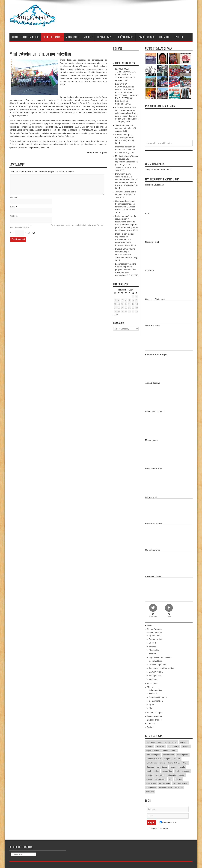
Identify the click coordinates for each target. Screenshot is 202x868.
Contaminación (156, 701)
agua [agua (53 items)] (160, 742)
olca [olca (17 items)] (170, 779)
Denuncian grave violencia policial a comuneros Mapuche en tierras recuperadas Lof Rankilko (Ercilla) (126, 180)
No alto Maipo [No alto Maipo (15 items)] (160, 779)
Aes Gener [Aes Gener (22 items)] (151, 742)
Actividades (73, 37)
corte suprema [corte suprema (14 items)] (183, 755)
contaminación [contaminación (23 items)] (169, 755)
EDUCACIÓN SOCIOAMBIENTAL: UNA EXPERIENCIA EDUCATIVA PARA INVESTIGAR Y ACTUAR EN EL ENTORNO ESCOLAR (127, 92)
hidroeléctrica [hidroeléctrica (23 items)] (162, 767)
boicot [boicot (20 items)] (177, 746)
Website (14, 216)
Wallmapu (153, 679)
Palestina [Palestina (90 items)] (179, 779)
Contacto (164, 37)
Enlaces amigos (146, 37)
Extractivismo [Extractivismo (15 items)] (152, 763)
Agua (151, 705)
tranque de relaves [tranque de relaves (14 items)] (180, 783)
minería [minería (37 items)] (149, 779)
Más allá (153, 694)
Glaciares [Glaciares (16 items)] (150, 767)
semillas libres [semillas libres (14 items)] (165, 783)
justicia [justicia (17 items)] (156, 771)
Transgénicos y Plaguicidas (161, 668)
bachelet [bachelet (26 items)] (150, 746)
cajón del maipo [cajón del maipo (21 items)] (153, 751)
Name (13, 198)
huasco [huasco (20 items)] (173, 767)
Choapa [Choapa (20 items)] (165, 751)
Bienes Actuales (53, 37)
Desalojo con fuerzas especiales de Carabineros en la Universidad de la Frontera (125, 240)
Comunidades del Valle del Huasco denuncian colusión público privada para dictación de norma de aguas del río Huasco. (127, 113)
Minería (152, 654)
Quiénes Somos (125, 37)
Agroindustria (155, 636)
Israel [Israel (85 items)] (149, 771)
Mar (151, 708)
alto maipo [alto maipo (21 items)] (184, 742)
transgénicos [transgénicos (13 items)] (151, 787)
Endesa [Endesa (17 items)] (177, 759)
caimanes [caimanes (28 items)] (186, 746)
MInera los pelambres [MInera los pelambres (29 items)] (177, 775)
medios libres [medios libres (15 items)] (160, 775)
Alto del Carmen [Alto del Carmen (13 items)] (171, 742)
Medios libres (155, 650)
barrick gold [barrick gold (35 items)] (160, 746)
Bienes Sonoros (31, 37)
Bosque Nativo (156, 639)
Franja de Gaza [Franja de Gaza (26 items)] (174, 763)
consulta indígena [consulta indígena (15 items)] (153, 755)
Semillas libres (156, 661)
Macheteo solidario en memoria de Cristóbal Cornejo (125, 150)
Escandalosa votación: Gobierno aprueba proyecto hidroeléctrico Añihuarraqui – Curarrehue (126, 270)
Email (13, 207)
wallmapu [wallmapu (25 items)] (150, 792)
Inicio (15, 37)
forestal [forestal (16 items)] (163, 763)
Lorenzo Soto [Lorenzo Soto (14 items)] (167, 771)
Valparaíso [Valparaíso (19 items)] (179, 787)
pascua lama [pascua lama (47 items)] (151, 783)
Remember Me (168, 823)
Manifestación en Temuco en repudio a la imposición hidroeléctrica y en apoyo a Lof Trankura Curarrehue (127, 162)
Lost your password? (158, 829)
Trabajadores (155, 675)
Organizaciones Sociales (160, 657)
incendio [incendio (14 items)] (182, 767)
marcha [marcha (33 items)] (149, 775)
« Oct (116, 315)
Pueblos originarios (158, 665)
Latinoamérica (155, 690)
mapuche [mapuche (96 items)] (186, 771)
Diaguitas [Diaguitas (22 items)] (168, 759)
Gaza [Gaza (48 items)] (185, 763)
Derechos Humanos (158, 697)
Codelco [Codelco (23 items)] (174, 751)
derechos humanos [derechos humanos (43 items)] (154, 759)
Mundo (89, 37)
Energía (153, 643)
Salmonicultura (156, 672)
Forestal (153, 646)
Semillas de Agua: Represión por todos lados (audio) (124, 137)
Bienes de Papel (105, 37)
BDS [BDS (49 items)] (170, 746)
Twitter (179, 37)
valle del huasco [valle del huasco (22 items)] (165, 787)
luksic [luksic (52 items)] (177, 771)
